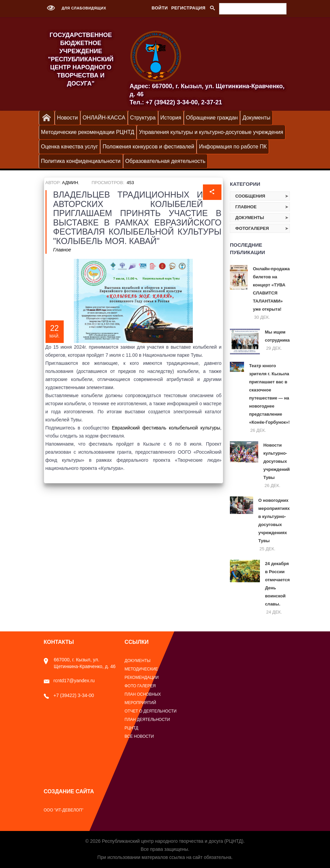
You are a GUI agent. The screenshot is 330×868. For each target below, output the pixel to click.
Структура (143, 118)
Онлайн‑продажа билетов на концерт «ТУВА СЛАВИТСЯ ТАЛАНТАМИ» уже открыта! (271, 289)
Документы (256, 118)
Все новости (139, 736)
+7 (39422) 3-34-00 (69, 695)
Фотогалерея (252, 228)
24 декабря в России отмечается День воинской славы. (277, 584)
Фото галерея (140, 686)
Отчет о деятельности (151, 711)
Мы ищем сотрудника (277, 336)
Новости (67, 118)
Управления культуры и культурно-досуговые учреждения (211, 132)
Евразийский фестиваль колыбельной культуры (166, 428)
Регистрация (188, 8)
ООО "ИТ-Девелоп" (64, 810)
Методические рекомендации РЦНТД (88, 132)
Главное (62, 250)
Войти (160, 8)
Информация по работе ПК (233, 147)
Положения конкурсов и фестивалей (148, 147)
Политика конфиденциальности (81, 161)
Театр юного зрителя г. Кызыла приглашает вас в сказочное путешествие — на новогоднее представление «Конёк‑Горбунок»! (269, 394)
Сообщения (250, 196)
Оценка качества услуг (70, 147)
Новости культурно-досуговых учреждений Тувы (276, 461)
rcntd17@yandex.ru (69, 681)
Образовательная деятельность (166, 161)
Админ (70, 183)
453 (130, 183)
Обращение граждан (212, 118)
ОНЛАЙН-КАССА (104, 118)
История (171, 118)
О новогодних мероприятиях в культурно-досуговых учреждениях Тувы (274, 520)
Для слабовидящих (75, 8)
